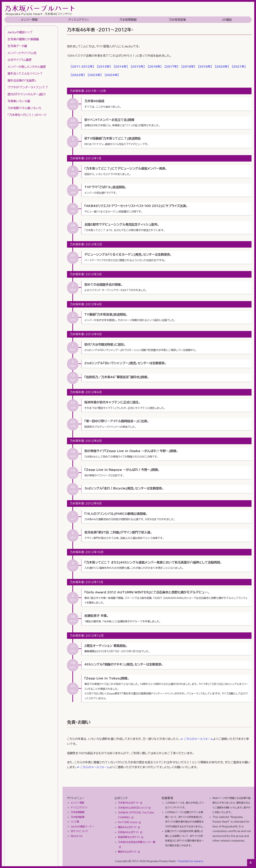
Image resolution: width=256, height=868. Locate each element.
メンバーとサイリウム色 (22, 53)
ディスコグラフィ (79, 20)
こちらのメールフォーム (199, 739)
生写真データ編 (17, 46)
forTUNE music (128, 822)
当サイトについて (79, 831)
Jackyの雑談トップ (20, 32)
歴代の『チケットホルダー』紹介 (27, 94)
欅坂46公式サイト (127, 852)
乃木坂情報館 (128, 20)
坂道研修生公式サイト (129, 837)
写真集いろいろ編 (19, 101)
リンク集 (75, 822)
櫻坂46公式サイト (127, 827)
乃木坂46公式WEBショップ (133, 808)
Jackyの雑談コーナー (82, 826)
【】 (82, 67)
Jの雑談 (227, 20)
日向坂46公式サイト (129, 832)
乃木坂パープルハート (40, 8)
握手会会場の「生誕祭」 (22, 81)
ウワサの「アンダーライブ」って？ (28, 87)
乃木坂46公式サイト (129, 803)
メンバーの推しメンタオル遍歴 (27, 67)
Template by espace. (190, 861)
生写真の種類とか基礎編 (23, 39)
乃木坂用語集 (177, 20)
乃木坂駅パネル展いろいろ (24, 108)
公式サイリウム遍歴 (19, 60)
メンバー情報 (29, 20)
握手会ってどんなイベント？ (25, 74)
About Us (77, 836)
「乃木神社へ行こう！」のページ (27, 115)
